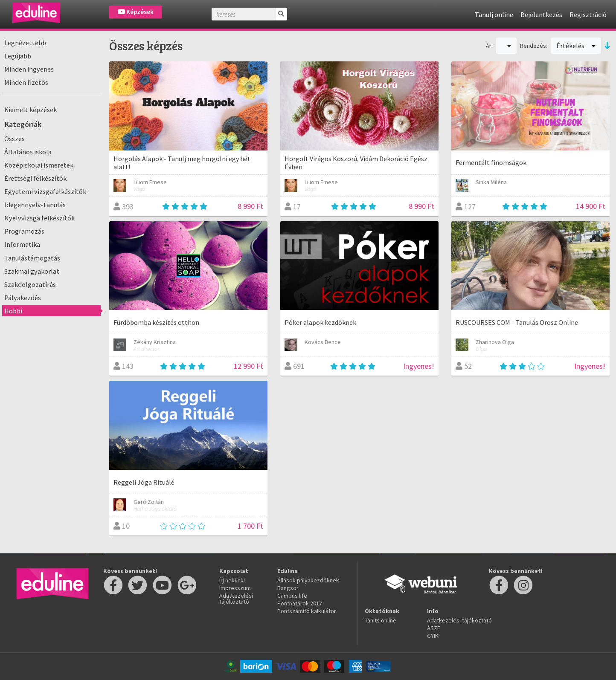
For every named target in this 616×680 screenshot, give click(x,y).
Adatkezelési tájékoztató (236, 599)
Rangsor (288, 588)
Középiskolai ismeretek (39, 165)
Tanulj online (494, 14)
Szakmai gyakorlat (32, 271)
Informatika (22, 244)
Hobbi (13, 311)
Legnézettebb (25, 43)
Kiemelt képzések (31, 110)
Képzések (136, 12)
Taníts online (381, 620)
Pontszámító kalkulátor (307, 611)
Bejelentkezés (541, 14)
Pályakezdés (23, 298)
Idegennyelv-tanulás (35, 205)
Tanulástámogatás (32, 258)
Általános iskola (28, 152)
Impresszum (235, 588)
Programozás (24, 231)
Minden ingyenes (29, 69)
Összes (15, 139)
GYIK (433, 636)
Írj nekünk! (232, 580)
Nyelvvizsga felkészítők (39, 218)
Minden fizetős (26, 82)
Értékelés (576, 46)
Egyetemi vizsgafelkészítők (45, 191)
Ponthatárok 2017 (300, 603)
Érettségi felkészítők (35, 178)
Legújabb (18, 56)
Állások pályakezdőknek (308, 580)
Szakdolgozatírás (30, 284)
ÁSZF (434, 628)
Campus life (292, 596)
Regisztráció (588, 14)
